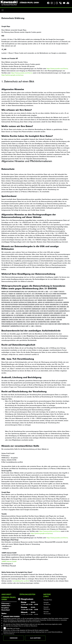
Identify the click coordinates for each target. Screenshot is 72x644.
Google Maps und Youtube (13, 629)
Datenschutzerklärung (35, 622)
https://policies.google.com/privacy (12, 75)
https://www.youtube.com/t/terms (57, 69)
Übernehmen (14, 638)
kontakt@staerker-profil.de (21, 581)
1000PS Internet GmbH (9, 562)
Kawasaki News (48, 600)
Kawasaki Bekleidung (47, 608)
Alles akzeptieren (35, 638)
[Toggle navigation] (3, 10)
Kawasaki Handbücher (47, 604)
